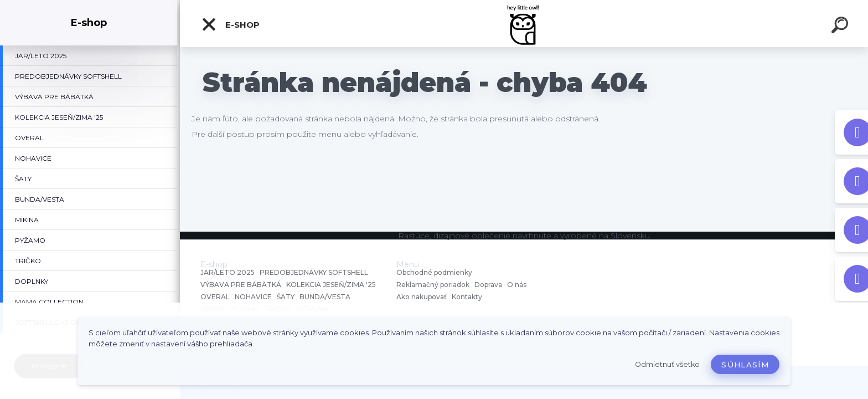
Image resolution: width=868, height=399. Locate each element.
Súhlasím (745, 365)
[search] (841, 27)
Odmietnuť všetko (667, 364)
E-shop (230, 24)
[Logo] (524, 24)
